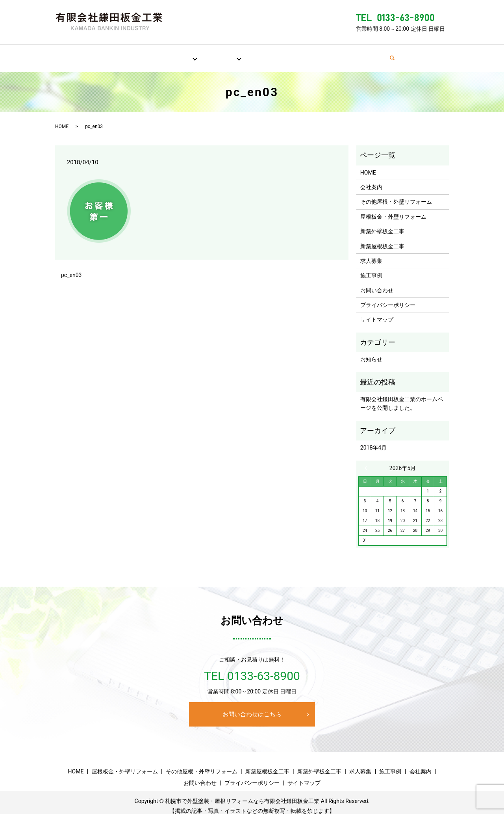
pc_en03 (71, 268)
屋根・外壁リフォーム (155, 54)
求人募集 (254, 54)
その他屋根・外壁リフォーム (396, 194)
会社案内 (332, 54)
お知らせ (371, 352)
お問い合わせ (376, 54)
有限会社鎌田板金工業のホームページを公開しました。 (402, 396)
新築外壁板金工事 (382, 224)
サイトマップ (377, 312)
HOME (103, 54)
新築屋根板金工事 (382, 239)
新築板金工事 (213, 54)
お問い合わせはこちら (252, 707)
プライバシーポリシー (388, 297)
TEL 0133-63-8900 (252, 668)
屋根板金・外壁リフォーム (393, 209)
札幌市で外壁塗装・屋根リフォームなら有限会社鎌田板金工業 (242, 794)
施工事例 (293, 54)
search (413, 54)
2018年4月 (373, 440)
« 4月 (368, 461)
